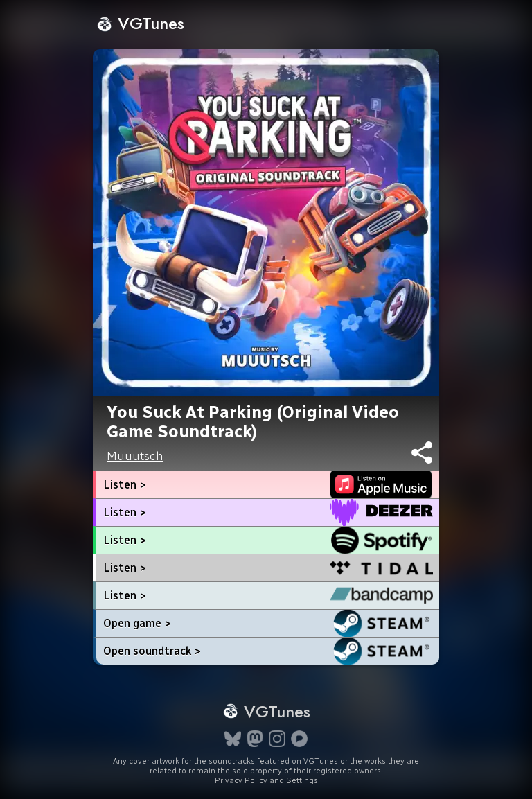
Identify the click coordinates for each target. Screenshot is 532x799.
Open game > (137, 623)
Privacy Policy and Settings (266, 780)
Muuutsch (135, 456)
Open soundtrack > (152, 651)
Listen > (125, 485)
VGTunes (140, 23)
